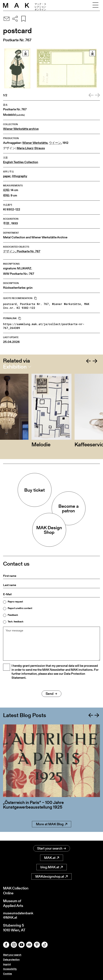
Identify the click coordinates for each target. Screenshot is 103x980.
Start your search (52, 847)
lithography (20, 176)
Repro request (15, 602)
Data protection (11, 960)
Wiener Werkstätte (35, 143)
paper (7, 176)
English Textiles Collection (21, 162)
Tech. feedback (16, 622)
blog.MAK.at (52, 866)
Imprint (7, 964)
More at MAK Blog (52, 832)
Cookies (8, 974)
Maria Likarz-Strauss (31, 148)
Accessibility (10, 969)
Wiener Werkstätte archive (21, 129)
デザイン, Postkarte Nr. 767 (22, 251)
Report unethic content (20, 608)
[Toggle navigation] (95, 5)
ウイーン (55, 143)
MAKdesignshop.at (51, 876)
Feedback (13, 615)
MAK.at (52, 857)
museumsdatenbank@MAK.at (19, 915)
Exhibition (15, 367)
